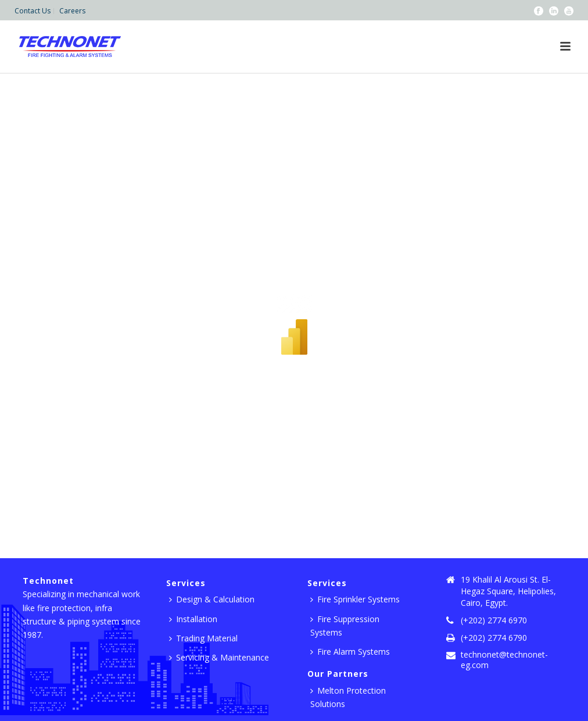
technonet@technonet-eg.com (504, 660)
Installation (193, 619)
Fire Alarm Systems (350, 652)
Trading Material (203, 638)
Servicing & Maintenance (219, 657)
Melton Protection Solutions (348, 697)
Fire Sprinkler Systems (355, 599)
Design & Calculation (212, 599)
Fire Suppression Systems (345, 626)
